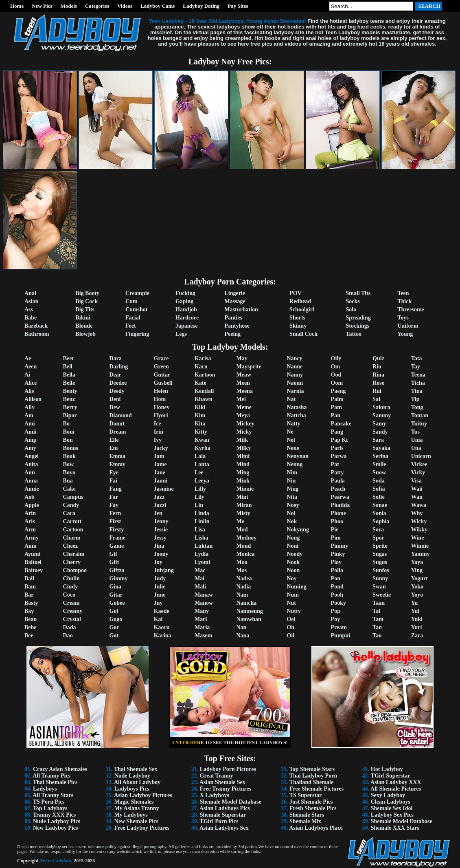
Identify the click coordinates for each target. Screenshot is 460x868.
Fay (114, 505)
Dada (70, 627)
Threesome (411, 310)
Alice (31, 383)
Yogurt (419, 578)
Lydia (202, 554)
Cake (69, 489)
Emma (117, 456)
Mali (200, 587)
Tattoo (354, 334)
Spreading (358, 318)
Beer (69, 358)
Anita (31, 464)
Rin (377, 367)
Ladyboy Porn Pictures (228, 769)
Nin (291, 481)
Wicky (419, 521)
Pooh (337, 595)
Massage (235, 301)
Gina (115, 587)
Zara (417, 636)
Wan (417, 497)
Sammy (382, 415)
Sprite (380, 546)
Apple (32, 505)
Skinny (298, 326)
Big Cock (87, 301)
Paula (338, 481)
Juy (158, 603)
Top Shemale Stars (312, 769)
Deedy (117, 391)
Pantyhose (237, 326)
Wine (418, 538)
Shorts (297, 318)
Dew (114, 407)
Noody (295, 554)
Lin (199, 505)
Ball (29, 578)
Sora (378, 530)
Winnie (420, 546)
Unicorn (421, 456)
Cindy (71, 587)
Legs (181, 334)
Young (405, 334)
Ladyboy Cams (158, 6)
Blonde (84, 326)
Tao (377, 636)
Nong (293, 538)
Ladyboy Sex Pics (392, 815)
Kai (158, 619)
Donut (117, 424)
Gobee (117, 603)
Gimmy (118, 578)
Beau (31, 619)
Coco (69, 595)
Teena (418, 375)
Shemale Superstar (223, 815)
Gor (114, 627)
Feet (131, 326)
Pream (339, 627)
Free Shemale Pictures (317, 789)
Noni (292, 546)
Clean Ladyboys (391, 802)
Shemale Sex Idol (392, 808)
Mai (199, 578)
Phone (338, 513)
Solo (351, 310)
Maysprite (249, 367)
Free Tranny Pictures (226, 789)
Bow (68, 464)
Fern (115, 513)
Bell (68, 367)
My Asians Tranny (137, 808)
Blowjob (85, 334)
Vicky (418, 473)
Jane (160, 473)
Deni (115, 399)
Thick (404, 301)
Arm (30, 530)
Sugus (380, 562)
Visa (416, 481)
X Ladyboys (215, 795)
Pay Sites (238, 6)
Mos (241, 570)
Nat (291, 399)
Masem (204, 636)
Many (202, 611)
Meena (244, 391)
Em (113, 448)
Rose (378, 383)
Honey (162, 407)
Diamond (120, 415)
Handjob (186, 310)
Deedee (118, 383)
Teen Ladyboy (56, 860)
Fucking (185, 293)
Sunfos (381, 570)
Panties (233, 318)
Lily (199, 497)
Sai (376, 399)
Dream (117, 432)
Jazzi (160, 505)
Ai (27, 375)
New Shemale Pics (136, 821)
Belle (69, 383)
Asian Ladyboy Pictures (143, 795)
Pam (336, 407)
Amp (31, 440)
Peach (338, 489)
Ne (290, 432)
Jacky (161, 448)
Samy (379, 424)
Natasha (297, 407)
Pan (336, 415)
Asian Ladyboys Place (316, 828)
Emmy (117, 464)
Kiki (200, 407)
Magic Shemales (134, 802)
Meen (243, 383)
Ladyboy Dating (201, 6)
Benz (69, 399)
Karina (163, 636)
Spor (378, 538)
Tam (378, 619)
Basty (31, 603)
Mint (242, 497)
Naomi (295, 383)
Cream (71, 603)
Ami (30, 424)
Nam (242, 595)
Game (116, 546)
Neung (295, 464)
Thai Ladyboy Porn (313, 776)
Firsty (116, 530)
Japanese (186, 326)
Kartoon (205, 375)
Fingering (137, 334)
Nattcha (296, 415)
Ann (30, 473)
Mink (243, 481)
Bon (68, 440)
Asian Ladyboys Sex (224, 828)
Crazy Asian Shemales (60, 769)
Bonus (71, 448)
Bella (69, 375)
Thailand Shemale (312, 782)
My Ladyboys (131, 815)
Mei (241, 399)
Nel (291, 440)
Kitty (201, 432)
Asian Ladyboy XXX (396, 782)
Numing (296, 587)
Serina (380, 456)
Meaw (244, 375)
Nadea (244, 578)
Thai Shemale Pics (55, 782)
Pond (337, 587)
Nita (292, 497)
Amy (30, 448)
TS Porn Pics (49, 802)
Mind (243, 464)
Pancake (341, 424)
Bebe (31, 627)
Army (32, 538)
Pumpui (341, 636)
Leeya (202, 481)
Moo (242, 562)
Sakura (381, 407)
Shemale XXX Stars (395, 828)
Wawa (419, 505)
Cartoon (73, 530)
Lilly (200, 489)
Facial (133, 318)
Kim (200, 415)
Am (29, 415)
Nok (292, 521)
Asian (31, 301)
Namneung (249, 611)
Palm (337, 399)
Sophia (381, 521)
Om (336, 367)
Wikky (419, 530)
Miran (244, 505)
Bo (66, 424)
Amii (31, 432)
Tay (416, 367)
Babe (31, 318)
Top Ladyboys (50, 808)
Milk (242, 440)
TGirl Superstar (391, 776)
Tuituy (419, 424)
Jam (159, 456)
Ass (29, 310)
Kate (200, 383)
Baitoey (34, 570)
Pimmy (340, 546)
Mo (240, 521)
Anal (30, 293)
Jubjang (164, 570)
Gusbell (163, 383)
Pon (336, 578)
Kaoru (162, 627)
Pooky (338, 603)
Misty (243, 513)
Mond (243, 546)
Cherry (72, 562)
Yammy (421, 554)
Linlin (202, 521)
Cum (131, 301)
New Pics (42, 6)
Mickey (245, 424)
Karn (201, 367)
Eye (114, 473)
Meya (243, 415)
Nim (292, 473)
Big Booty (87, 293)
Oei (291, 619)
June (160, 595)
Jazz (159, 497)
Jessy (160, 538)
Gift (114, 562)
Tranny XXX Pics (55, 815)
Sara (378, 440)
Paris (337, 448)
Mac (200, 570)
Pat (335, 464)
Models (68, 6)
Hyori (161, 415)
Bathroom (37, 334)
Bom (69, 432)
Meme (244, 407)
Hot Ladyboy (387, 769)
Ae (28, 358)
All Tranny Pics (51, 776)
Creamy (73, 611)
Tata (417, 358)
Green (161, 367)
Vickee (419, 464)
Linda (202, 513)
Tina (417, 391)
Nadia (243, 587)
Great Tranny (217, 776)
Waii (417, 489)
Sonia (379, 513)
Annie (32, 489)
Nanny (295, 375)
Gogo (116, 619)
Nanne (295, 367)
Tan (377, 627)
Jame (160, 464)
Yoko (417, 587)
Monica (245, 554)
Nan (241, 627)
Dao (68, 636)
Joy (158, 562)
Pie (335, 530)
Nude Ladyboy (132, 776)
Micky (244, 432)
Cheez (71, 546)
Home (17, 6)
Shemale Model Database (231, 802)
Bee (29, 636)
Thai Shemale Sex (136, 769)
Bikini (83, 318)
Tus (415, 432)
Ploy (336, 562)
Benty (70, 391)
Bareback (36, 326)
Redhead (300, 301)
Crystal (72, 619)
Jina (159, 546)
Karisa (203, 358)
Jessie (161, 530)
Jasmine (164, 489)
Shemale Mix (305, 821)
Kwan (202, 440)
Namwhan (249, 619)
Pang (337, 432)
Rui (377, 391)
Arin (30, 513)
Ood (336, 375)
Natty (293, 424)
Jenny (161, 521)
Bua (68, 481)
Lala (200, 456)
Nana (243, 636)
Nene (293, 448)
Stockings (358, 326)
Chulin (71, 578)
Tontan (420, 415)
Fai (113, 481)
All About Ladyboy (137, 782)
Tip (415, 399)
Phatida (341, 505)
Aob (30, 497)
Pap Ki (340, 440)
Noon (293, 570)
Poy (336, 619)
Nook (293, 562)
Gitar (116, 595)
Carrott (72, 521)
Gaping (184, 301)
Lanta (202, 464)
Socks (353, 301)
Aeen (31, 367)
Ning (292, 489)
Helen (161, 391)
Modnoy (246, 538)
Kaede (162, 611)
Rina (378, 375)
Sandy (380, 432)
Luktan (204, 546)
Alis (29, 391)
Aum (31, 546)
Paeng (338, 391)
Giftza (117, 570)
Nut (291, 603)
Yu (415, 603)
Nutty (294, 611)
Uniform (408, 326)
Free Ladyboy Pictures (142, 828)
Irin (159, 432)
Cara (69, 513)
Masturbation (241, 310)
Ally (30, 407)
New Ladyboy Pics (55, 828)
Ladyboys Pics (132, 789)
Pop (336, 611)
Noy (291, 578)
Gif (113, 554)
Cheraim (74, 554)
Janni (161, 481)
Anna (31, 481)
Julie (160, 587)
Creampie (137, 293)
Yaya (417, 562)
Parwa (339, 456)
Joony (161, 554)
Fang (115, 489)
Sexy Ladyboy (388, 795)
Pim (336, 538)
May (242, 358)
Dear (115, 375)
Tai (376, 611)
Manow (204, 603)
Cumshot (136, 310)
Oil (290, 636)
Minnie (245, 489)
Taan (379, 603)
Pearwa (340, 497)
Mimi (243, 456)
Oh (290, 627)
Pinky (338, 554)
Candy (71, 505)
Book (69, 456)
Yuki (417, 619)
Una (416, 448)
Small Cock (303, 334)
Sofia (379, 489)
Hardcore (187, 318)
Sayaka (381, 448)
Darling (118, 367)
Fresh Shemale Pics (313, 808)
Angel (32, 456)
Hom (160, 399)
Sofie (379, 497)
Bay (29, 611)
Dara (115, 358)
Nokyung (298, 530)
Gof (114, 611)
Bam (30, 587)
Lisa (200, 530)
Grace (161, 358)
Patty (337, 473)
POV (296, 293)
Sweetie (382, 595)
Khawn (204, 399)
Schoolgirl (302, 310)
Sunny (380, 578)
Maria (202, 627)
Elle (114, 440)
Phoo (337, 521)
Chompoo (75, 570)
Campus (73, 497)
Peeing (232, 334)
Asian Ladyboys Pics (225, 808)
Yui (415, 611)
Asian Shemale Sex (222, 782)
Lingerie (235, 293)
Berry (70, 407)
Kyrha (203, 448)
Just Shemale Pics (311, 802)
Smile (379, 464)
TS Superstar (306, 795)
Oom (337, 383)
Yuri (417, 627)
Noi (291, 513)
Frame (117, 538)
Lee (199, 473)
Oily (336, 358)
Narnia (295, 391)
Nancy (294, 358)
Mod (242, 530)
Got (114, 636)
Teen (403, 293)
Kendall (204, 391)
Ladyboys (45, 789)
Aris (30, 521)
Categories (97, 6)
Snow (379, 473)
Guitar (162, 375)
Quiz (378, 358)
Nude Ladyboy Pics (57, 821)
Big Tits (85, 310)
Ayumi (32, 554)
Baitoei (33, 562)
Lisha (201, 538)
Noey (293, 505)
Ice (158, 424)
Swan (379, 587)
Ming (243, 473)
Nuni (293, 595)
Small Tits (358, 293)
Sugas (380, 554)
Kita (200, 424)
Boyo (69, 473)
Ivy (158, 440)
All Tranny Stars (53, 795)
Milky (243, 448)
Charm (72, 538)
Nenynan (298, 456)
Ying (417, 570)
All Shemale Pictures (396, 789)
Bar (29, 595)
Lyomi (202, 562)
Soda (379, 481)
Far (114, 497)
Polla (337, 570)
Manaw (204, 595)
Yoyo (417, 595)
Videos (125, 6)
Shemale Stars (307, 815)
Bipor (70, 415)
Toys (403, 318)
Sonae (380, 505)
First (115, 521)
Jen (158, 513)
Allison (33, 399)
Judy (160, 578)
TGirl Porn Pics (219, 821)
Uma (417, 440)
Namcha (246, 603)
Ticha (418, 383)
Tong (417, 407)
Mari (201, 619)
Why (417, 513)
